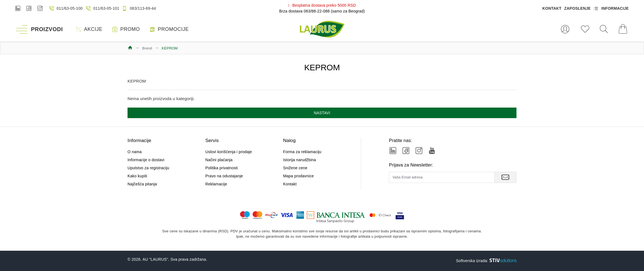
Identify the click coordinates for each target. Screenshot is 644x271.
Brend (147, 48)
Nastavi (322, 113)
